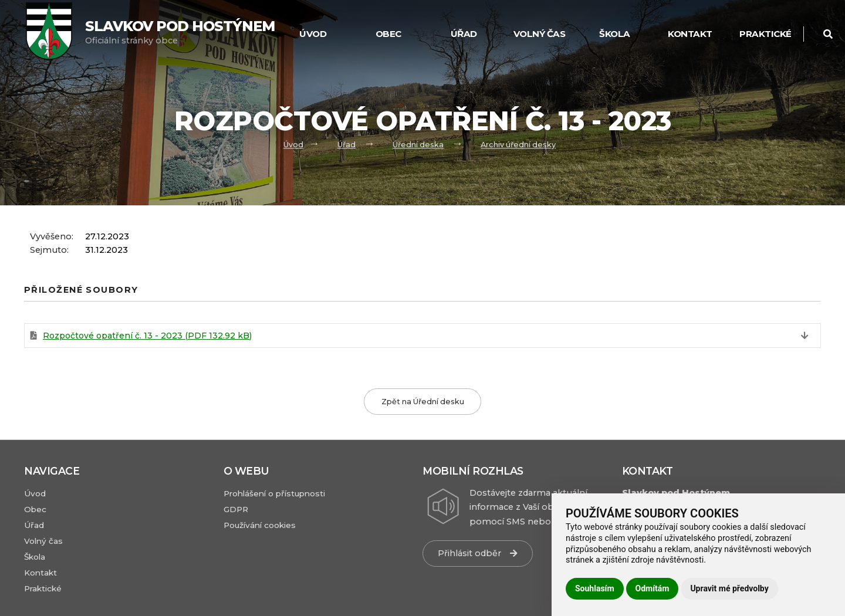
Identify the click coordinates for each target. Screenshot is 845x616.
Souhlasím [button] (595, 588)
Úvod (293, 145)
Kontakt (690, 34)
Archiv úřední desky (518, 145)
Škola (615, 34)
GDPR (236, 509)
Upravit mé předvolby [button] (729, 588)
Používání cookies (260, 525)
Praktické (765, 34)
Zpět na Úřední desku (423, 402)
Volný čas (540, 34)
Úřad (464, 34)
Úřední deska (418, 145)
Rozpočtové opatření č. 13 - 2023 (147, 336)
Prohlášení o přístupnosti (274, 493)
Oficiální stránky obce (180, 32)
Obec (388, 34)
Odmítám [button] (653, 588)
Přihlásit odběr (478, 553)
